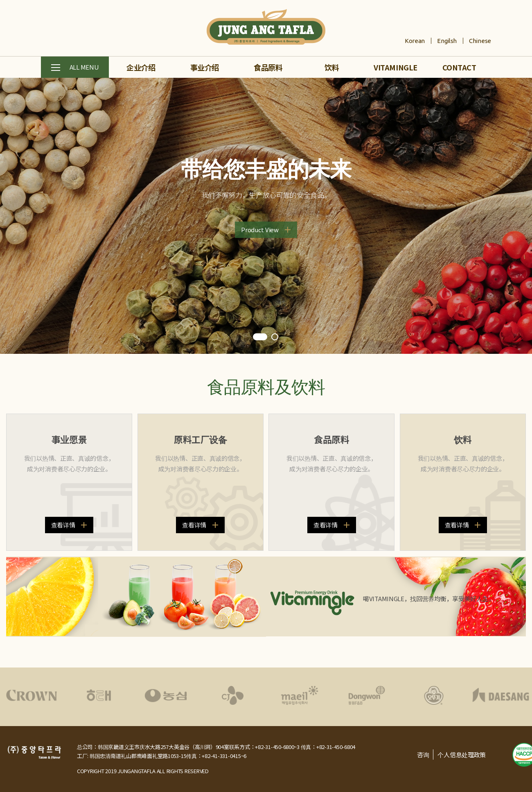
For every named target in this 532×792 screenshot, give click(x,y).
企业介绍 (141, 67)
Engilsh (447, 41)
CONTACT (459, 67)
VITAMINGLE (396, 67)
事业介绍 (205, 67)
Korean (415, 41)
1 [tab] (260, 337)
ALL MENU (75, 68)
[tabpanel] (266, 216)
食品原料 (268, 67)
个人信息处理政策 (462, 755)
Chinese (480, 41)
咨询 (423, 755)
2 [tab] (275, 337)
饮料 (332, 67)
